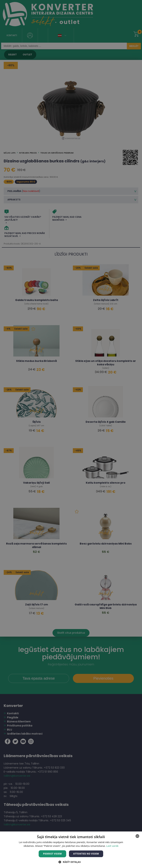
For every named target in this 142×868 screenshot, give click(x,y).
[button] (71, 862)
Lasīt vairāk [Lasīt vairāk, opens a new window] (112, 846)
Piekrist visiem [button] (52, 854)
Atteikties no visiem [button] (86, 854)
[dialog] (71, 434)
